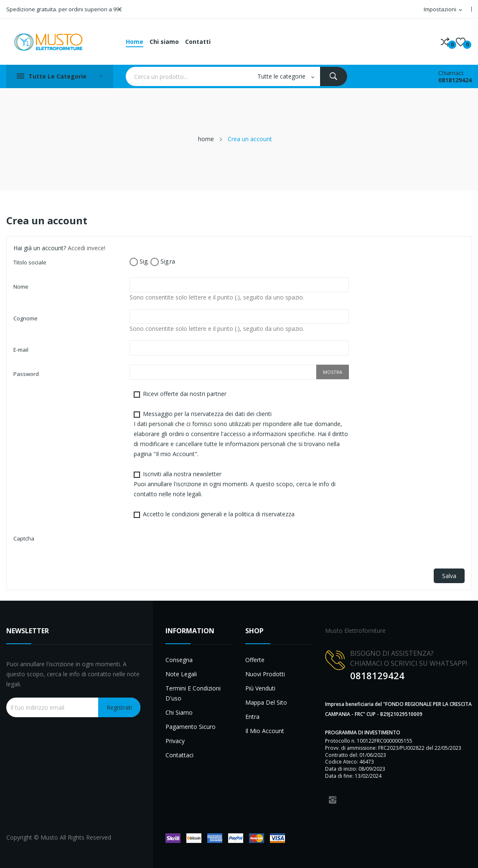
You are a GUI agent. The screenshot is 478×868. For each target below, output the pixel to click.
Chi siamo (179, 712)
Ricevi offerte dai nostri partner (180, 394)
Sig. (139, 262)
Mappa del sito (266, 702)
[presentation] (193, 546)
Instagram (333, 800)
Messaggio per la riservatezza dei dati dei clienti (241, 434)
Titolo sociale (30, 262)
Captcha (24, 538)
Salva (449, 576)
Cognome (25, 318)
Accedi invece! (86, 248)
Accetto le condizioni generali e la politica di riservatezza (214, 514)
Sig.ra (163, 262)
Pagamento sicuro (191, 727)
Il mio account (265, 731)
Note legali (181, 674)
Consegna (179, 660)
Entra (252, 717)
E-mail (21, 350)
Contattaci (179, 755)
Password (26, 374)
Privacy (175, 741)
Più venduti (260, 688)
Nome (21, 287)
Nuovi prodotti (265, 674)
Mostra (333, 372)
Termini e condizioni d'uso (193, 693)
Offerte (255, 660)
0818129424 (455, 80)
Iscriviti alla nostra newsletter (235, 484)
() (461, 42)
